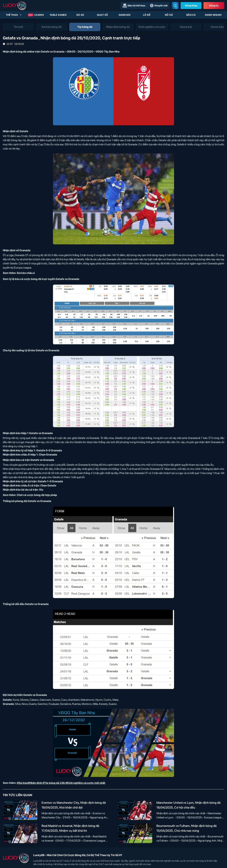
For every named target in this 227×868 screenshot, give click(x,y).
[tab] (18, 27)
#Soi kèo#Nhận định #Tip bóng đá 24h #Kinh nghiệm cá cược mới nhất (61, 783)
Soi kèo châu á (26, 273)
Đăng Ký (214, 6)
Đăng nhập (191, 6)
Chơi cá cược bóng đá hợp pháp (37, 495)
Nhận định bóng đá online (19, 52)
